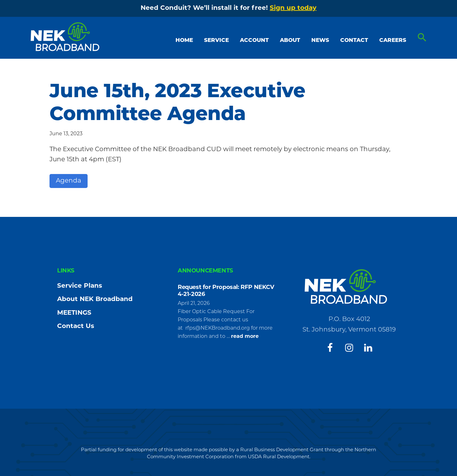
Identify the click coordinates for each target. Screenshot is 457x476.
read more (245, 337)
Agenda (69, 181)
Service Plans (80, 286)
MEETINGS (74, 313)
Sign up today (293, 8)
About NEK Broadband (95, 299)
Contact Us (76, 326)
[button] (422, 38)
